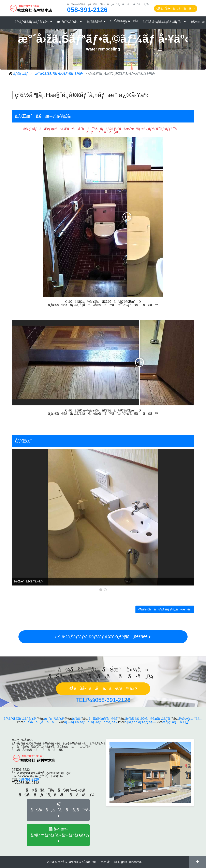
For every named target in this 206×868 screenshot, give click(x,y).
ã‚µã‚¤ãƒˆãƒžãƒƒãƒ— (140, 722)
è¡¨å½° (77, 719)
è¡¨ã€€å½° (95, 22)
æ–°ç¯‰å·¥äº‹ (68, 22)
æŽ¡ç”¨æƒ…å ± (176, 722)
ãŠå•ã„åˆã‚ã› (176, 8)
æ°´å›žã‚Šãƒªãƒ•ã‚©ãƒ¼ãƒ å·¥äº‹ (59, 74)
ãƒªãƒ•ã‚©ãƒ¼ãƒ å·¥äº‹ (32, 22)
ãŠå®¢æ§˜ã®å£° (124, 23)
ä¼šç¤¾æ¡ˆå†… (190, 719)
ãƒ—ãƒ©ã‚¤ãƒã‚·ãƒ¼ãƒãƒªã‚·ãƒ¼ (91, 722)
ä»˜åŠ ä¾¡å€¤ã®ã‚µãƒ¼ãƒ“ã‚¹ (149, 719)
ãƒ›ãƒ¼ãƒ (21, 74)
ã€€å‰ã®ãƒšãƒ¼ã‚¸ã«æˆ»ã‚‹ (165, 609)
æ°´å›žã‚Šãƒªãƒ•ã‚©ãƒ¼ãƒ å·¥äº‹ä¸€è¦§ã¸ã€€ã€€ (103, 637)
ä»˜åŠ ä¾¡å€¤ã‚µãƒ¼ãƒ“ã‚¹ (163, 22)
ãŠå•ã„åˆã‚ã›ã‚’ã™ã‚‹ (60, 810)
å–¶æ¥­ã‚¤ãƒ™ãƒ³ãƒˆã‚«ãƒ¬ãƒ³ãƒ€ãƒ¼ (60, 835)
